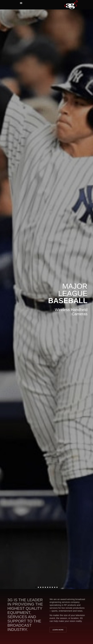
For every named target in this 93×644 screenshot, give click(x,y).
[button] (21, 3)
